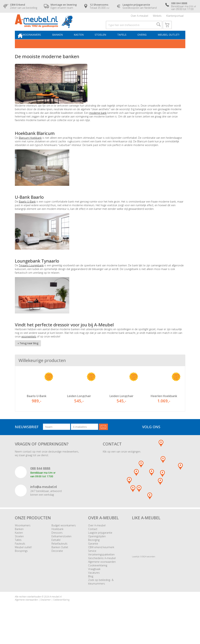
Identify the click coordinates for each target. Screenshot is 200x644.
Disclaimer (46, 618)
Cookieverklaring (98, 584)
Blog (91, 594)
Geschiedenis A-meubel (102, 576)
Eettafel (56, 558)
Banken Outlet (60, 565)
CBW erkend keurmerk (101, 565)
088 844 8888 (40, 487)
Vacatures (94, 591)
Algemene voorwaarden (102, 580)
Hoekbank (57, 547)
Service (92, 569)
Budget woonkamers (64, 544)
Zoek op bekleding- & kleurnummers (101, 600)
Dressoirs (57, 551)
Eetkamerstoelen (61, 554)
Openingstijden (97, 554)
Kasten (83, 43)
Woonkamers (39, 43)
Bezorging (94, 558)
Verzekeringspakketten (101, 573)
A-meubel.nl (56, 615)
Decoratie (57, 569)
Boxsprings (21, 569)
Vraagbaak (94, 587)
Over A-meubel (139, 17)
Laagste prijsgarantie (100, 551)
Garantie (93, 562)
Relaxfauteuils (59, 562)
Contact (93, 547)
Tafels (124, 43)
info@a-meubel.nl (44, 505)
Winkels (157, 17)
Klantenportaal (175, 17)
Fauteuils (20, 562)
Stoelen (104, 43)
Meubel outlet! (168, 43)
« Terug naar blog (28, 352)
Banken (63, 43)
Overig (143, 43)
